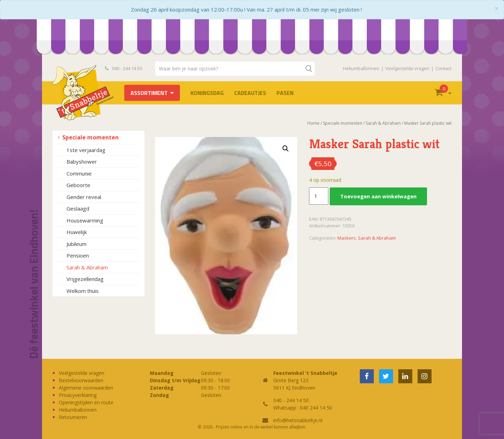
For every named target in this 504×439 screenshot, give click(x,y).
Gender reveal (84, 197)
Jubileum (76, 244)
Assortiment (149, 93)
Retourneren (73, 417)
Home (313, 123)
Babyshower (82, 162)
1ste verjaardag (86, 150)
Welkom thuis (83, 291)
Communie (79, 173)
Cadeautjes (250, 93)
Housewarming (85, 220)
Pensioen (78, 255)
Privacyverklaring (78, 395)
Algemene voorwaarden (86, 388)
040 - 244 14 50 (124, 68)
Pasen (285, 93)
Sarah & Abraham (87, 267)
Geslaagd (78, 208)
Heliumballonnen (361, 68)
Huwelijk (77, 232)
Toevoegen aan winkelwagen (378, 196)
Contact (443, 68)
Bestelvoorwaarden (81, 380)
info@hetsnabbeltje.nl (298, 420)
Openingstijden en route (86, 402)
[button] (286, 149)
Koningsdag (207, 93)
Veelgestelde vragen (407, 68)
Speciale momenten (90, 137)
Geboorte (78, 185)
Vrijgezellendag (85, 279)
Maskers (347, 238)
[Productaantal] (318, 196)
